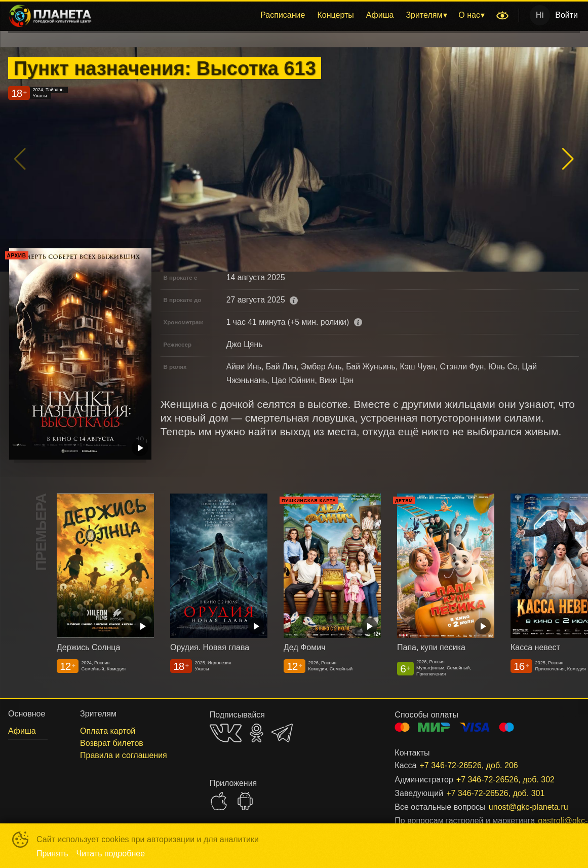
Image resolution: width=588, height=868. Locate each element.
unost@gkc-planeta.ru (522, 807)
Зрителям (424, 15)
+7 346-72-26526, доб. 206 (468, 765)
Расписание (283, 15)
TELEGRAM (282, 733)
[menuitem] (283, 15)
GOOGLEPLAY (245, 801)
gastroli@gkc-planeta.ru (547, 821)
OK (257, 733)
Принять (52, 854)
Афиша (380, 15)
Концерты (335, 15)
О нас (469, 15)
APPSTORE (219, 801)
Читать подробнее (111, 854)
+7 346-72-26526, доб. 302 (505, 780)
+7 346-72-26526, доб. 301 (495, 793)
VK (226, 733)
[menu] (296, 15)
